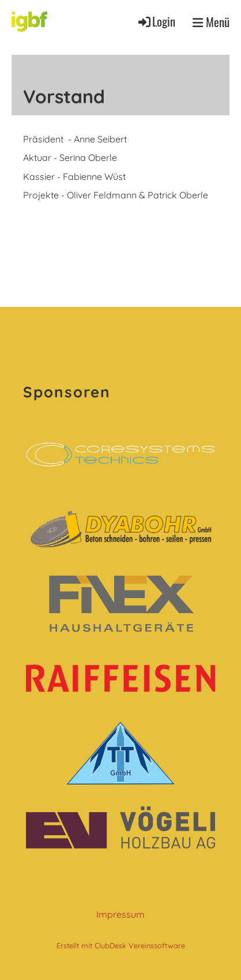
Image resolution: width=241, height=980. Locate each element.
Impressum (120, 914)
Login (156, 21)
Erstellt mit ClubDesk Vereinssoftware (121, 945)
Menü (211, 22)
